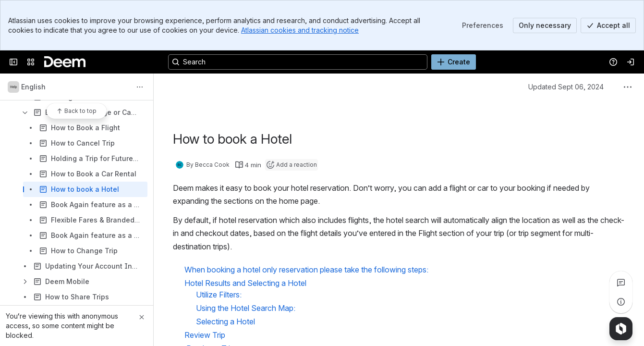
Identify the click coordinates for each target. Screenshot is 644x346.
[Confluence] (65, 62)
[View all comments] (621, 283)
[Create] (454, 62)
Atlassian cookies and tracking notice (300, 30)
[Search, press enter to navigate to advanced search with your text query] (298, 62)
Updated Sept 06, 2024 (566, 87)
